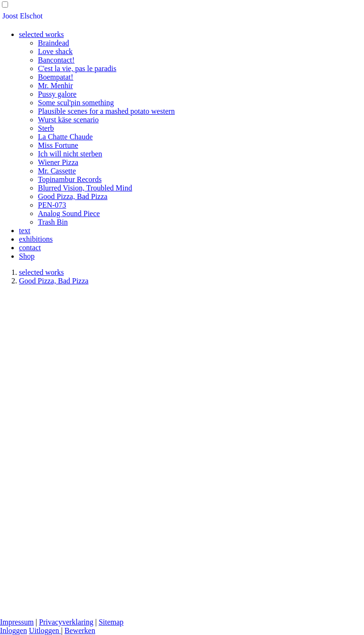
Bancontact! (56, 60)
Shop (27, 256)
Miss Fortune (58, 145)
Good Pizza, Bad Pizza (73, 196)
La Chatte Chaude (65, 137)
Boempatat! (56, 77)
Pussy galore (57, 94)
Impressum (17, 622)
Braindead (54, 43)
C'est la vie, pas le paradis (77, 68)
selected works (41, 34)
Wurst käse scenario (68, 120)
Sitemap (111, 622)
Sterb (46, 128)
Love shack (55, 51)
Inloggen (14, 630)
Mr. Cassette (57, 171)
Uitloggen (45, 630)
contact (30, 248)
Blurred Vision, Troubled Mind (85, 188)
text (25, 231)
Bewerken (80, 630)
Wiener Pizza (58, 162)
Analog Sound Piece (69, 213)
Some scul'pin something (76, 103)
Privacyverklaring (66, 622)
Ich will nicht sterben (70, 154)
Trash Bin (53, 222)
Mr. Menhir (55, 86)
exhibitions (36, 239)
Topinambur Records (70, 179)
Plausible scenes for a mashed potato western (106, 111)
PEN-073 (52, 205)
